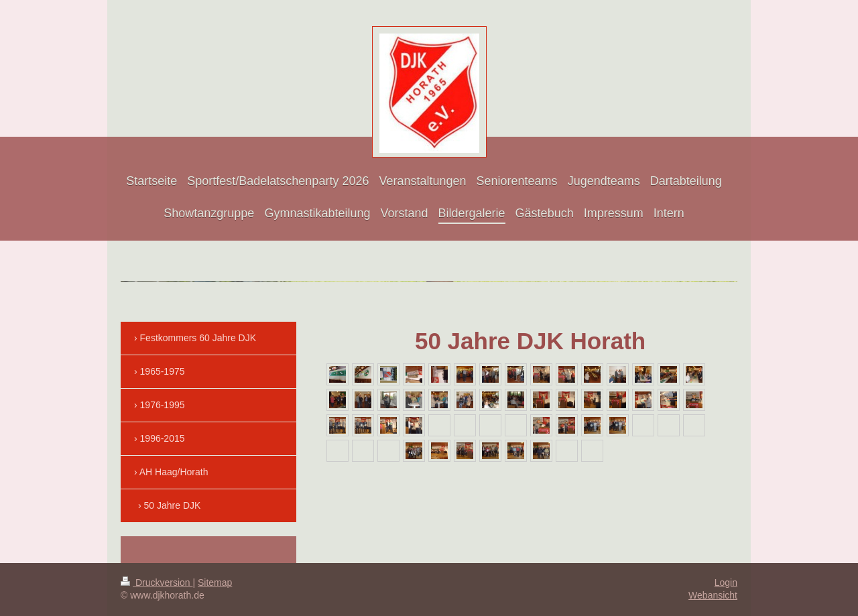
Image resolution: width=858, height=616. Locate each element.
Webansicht (713, 595)
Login (726, 582)
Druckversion (157, 582)
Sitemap (215, 582)
